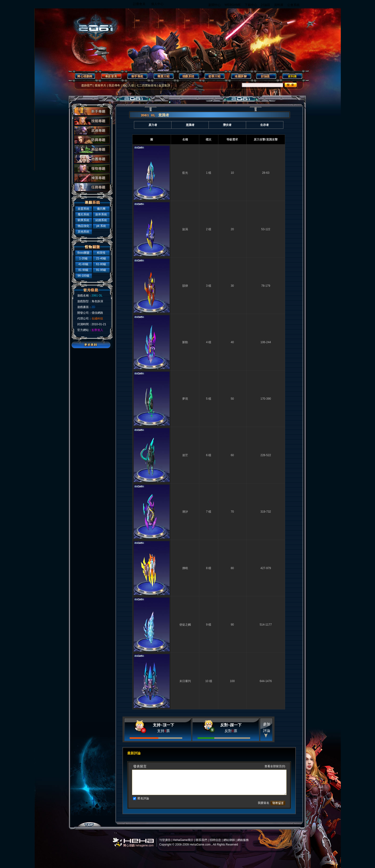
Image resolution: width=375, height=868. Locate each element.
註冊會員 (139, 4)
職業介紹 (163, 76)
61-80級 (101, 264)
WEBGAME (233, 5)
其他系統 (83, 232)
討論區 (266, 5)
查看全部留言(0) (275, 766)
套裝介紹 (215, 76)
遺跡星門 (87, 85)
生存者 (265, 125)
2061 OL (93, 26)
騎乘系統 (83, 220)
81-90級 (84, 270)
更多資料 (92, 345)
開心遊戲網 (84, 76)
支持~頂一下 (163, 725)
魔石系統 (83, 214)
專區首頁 (110, 76)
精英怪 (101, 253)
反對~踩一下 (231, 725)
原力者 (153, 125)
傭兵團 (101, 209)
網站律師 (229, 840)
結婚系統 (101, 220)
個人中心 (157, 4)
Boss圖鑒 (84, 253)
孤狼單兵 (100, 85)
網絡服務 (243, 840)
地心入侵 (128, 85)
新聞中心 (215, 5)
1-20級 (83, 258)
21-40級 (101, 258)
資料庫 (279, 5)
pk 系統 (101, 226)
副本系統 (101, 214)
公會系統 (293, 5)
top (89, 825)
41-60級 (84, 264)
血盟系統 (83, 209)
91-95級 (101, 270)
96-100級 (83, 276)
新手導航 (136, 76)
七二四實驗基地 (146, 85)
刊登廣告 (165, 840)
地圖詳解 (241, 76)
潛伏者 (227, 125)
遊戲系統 (189, 76)
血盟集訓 (164, 85)
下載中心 (251, 5)
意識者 (190, 125)
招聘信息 (215, 840)
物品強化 (83, 226)
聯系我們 (201, 840)
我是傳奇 (114, 85)
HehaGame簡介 (183, 840)
